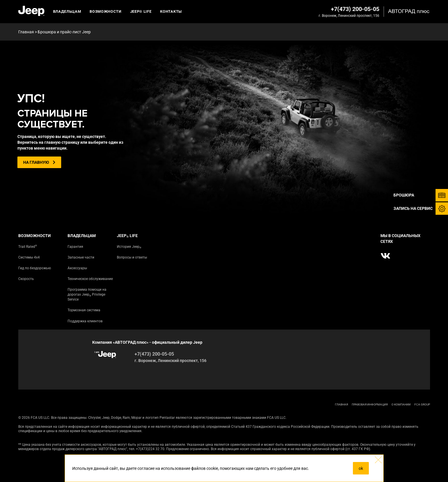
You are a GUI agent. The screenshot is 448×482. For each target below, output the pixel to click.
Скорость (26, 279)
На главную (39, 162)
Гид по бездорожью (35, 268)
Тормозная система (84, 310)
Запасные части (81, 257)
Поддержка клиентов (85, 321)
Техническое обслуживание (90, 279)
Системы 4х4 (29, 257)
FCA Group (422, 404)
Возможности (105, 11)
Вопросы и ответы (132, 257)
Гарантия (75, 247)
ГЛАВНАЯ (341, 404)
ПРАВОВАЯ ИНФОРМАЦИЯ (370, 404)
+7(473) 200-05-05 (355, 9)
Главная (26, 32)
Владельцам (67, 11)
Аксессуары (77, 268)
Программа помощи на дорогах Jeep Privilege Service (87, 294)
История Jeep (129, 247)
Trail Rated (28, 247)
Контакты (171, 11)
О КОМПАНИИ (401, 404)
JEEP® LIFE (141, 11)
